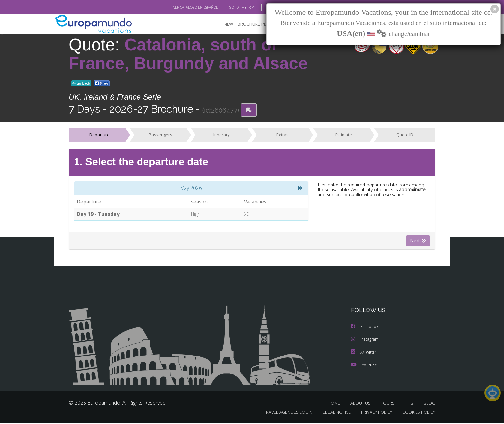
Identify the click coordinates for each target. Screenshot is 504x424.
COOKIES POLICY (417, 413)
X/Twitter (364, 353)
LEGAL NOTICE (332, 413)
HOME (336, 404)
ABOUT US (362, 404)
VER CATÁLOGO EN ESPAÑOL (181, 7)
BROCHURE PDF (249, 24)
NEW (222, 24)
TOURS (389, 404)
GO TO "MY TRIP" (232, 7)
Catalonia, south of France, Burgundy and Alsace (188, 54)
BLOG (263, 7)
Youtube (364, 366)
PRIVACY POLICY (374, 413)
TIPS (410, 404)
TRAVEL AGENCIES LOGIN (282, 413)
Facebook (365, 327)
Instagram (365, 340)
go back (81, 84)
